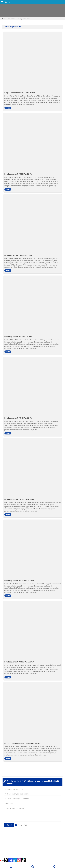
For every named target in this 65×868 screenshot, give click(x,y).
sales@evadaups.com (13, 848)
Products (11, 19)
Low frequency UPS (23, 19)
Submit (9, 825)
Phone (9, 853)
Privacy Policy (23, 825)
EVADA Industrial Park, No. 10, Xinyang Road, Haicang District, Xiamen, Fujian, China (35, 840)
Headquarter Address (18, 837)
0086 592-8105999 (12, 855)
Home (4, 19)
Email (8, 846)
